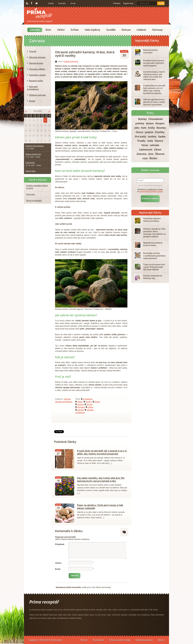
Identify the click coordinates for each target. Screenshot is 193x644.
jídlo (137, 128)
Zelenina (142, 154)
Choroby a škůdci (37, 69)
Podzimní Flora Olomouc (35, 146)
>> (49, 111)
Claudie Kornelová (71, 61)
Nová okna (31, 194)
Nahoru (161, 640)
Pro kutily (140, 137)
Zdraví (158, 150)
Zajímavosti (146, 150)
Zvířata (75, 30)
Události (141, 30)
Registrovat (128, 3)
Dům (48, 30)
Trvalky (141, 141)
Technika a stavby (37, 75)
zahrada (80, 410)
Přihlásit (117, 3)
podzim (149, 132)
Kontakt (62, 3)
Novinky (161, 128)
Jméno (58, 563)
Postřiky (160, 132)
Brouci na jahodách (34, 201)
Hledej (161, 3)
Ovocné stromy (36, 63)
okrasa (97, 402)
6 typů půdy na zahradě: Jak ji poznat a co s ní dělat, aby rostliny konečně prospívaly (102, 452)
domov (150, 123)
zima (151, 154)
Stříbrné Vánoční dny (33, 154)
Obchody (157, 30)
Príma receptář (40, 14)
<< (26, 111)
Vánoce (159, 141)
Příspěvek (60, 544)
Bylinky (143, 119)
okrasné (80, 404)
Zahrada (35, 30)
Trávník (33, 51)
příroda (89, 404)
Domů (51, 3)
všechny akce (31, 171)
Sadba (162, 137)
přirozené (81, 407)
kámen (80, 402)
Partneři (84, 640)
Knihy (152, 128)
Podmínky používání (144, 640)
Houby (32, 101)
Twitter (37, 3)
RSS (27, 3)
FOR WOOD (30, 163)
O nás (73, 3)
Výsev (145, 145)
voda (150, 141)
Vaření (61, 30)
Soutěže (111, 30)
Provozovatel (98, 640)
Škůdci (153, 158)
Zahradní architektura (64, 402)
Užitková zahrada (37, 95)
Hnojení (160, 123)
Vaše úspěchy (92, 30)
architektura (88, 399)
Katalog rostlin (36, 81)
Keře (144, 128)
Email (58, 569)
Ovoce (140, 132)
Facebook (32, 3)
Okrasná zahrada (37, 57)
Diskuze (126, 30)
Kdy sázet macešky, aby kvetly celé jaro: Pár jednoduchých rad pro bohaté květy (101, 479)
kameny (89, 402)
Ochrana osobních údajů (119, 640)
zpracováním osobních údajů (151, 191)
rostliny (90, 407)
